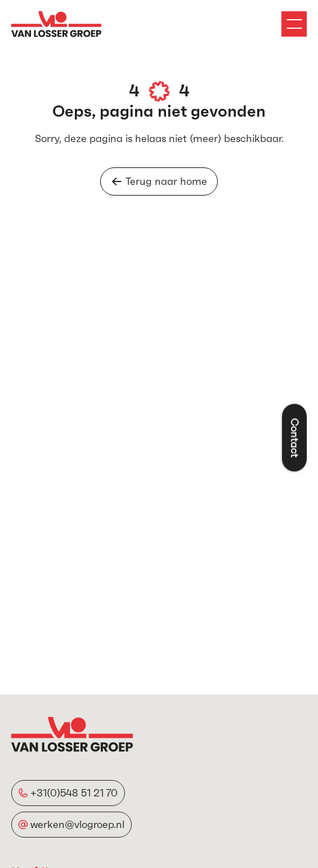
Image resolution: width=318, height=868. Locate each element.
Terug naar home (159, 181)
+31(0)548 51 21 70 (74, 793)
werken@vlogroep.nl (77, 824)
